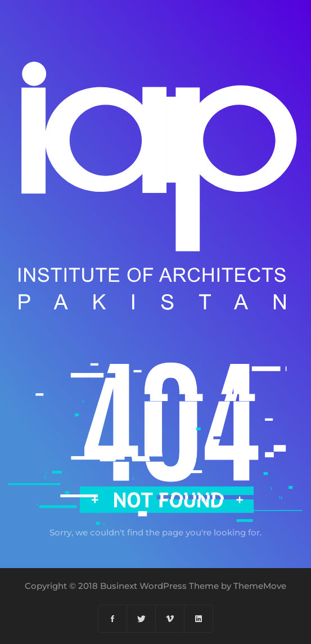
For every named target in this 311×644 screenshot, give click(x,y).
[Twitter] (141, 619)
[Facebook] (113, 619)
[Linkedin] (199, 619)
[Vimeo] (170, 619)
